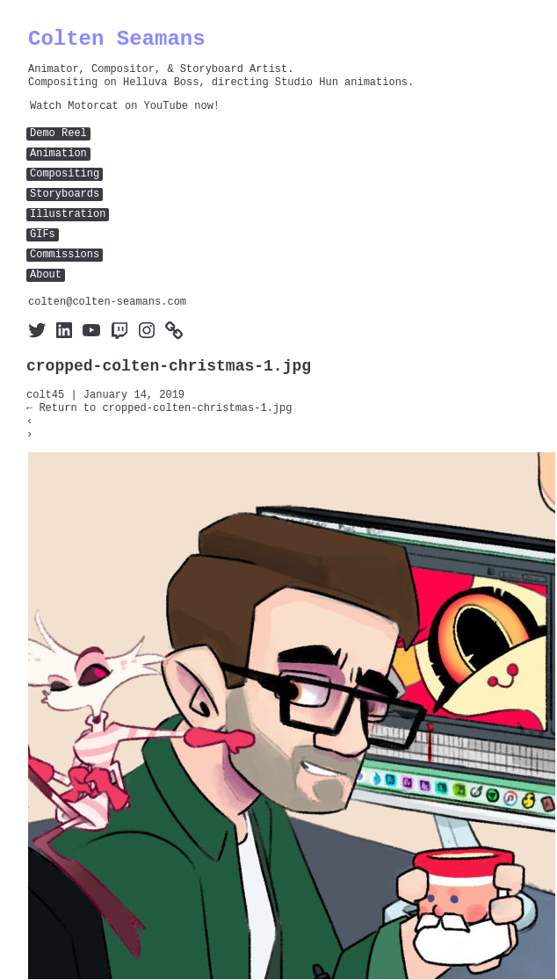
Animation (58, 154)
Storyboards (65, 195)
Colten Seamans (117, 39)
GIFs (43, 235)
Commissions (65, 255)
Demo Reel (58, 134)
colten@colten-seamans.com (107, 303)
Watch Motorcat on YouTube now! (125, 107)
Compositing (65, 174)
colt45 (45, 396)
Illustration (68, 215)
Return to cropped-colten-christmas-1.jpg (159, 409)
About (46, 275)
